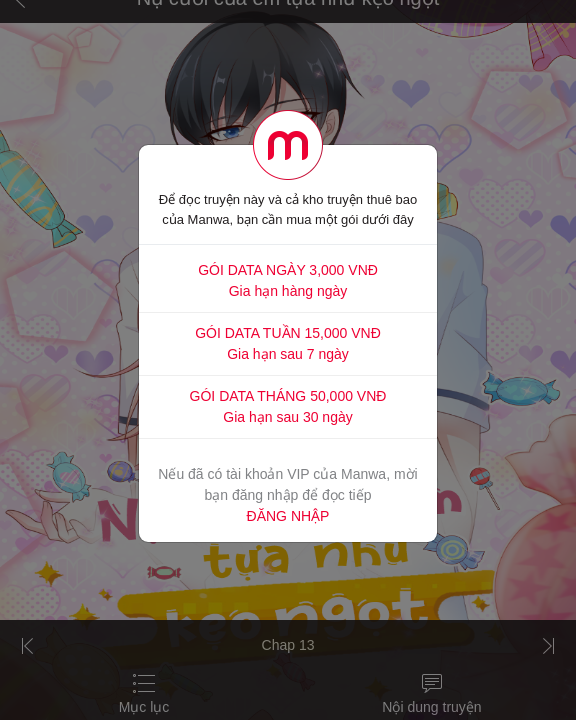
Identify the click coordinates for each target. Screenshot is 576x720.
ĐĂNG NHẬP (288, 516)
